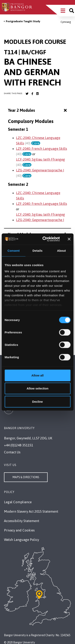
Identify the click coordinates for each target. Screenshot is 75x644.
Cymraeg (66, 22)
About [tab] (61, 250)
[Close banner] (69, 239)
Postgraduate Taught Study (23, 21)
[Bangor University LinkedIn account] (37, 94)
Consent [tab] (13, 250)
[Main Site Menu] (63, 11)
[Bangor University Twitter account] (27, 94)
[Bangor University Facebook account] (32, 94)
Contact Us (12, 452)
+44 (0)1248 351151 (18, 445)
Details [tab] (38, 250)
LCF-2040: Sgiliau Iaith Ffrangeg (40, 159)
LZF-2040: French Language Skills (41, 149)
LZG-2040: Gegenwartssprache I (40, 170)
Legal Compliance (18, 502)
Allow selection (37, 388)
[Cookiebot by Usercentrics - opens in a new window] (44, 239)
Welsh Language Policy (21, 540)
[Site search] (72, 11)
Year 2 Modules (38, 110)
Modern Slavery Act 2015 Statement (31, 511)
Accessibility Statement (22, 521)
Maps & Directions (26, 477)
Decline (37, 401)
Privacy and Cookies (19, 530)
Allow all (37, 375)
